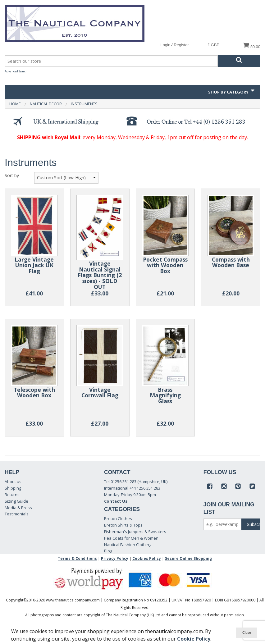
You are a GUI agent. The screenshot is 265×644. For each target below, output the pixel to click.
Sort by (12, 175)
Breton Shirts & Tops (123, 525)
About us (13, 482)
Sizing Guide (16, 501)
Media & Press (18, 508)
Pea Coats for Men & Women (131, 538)
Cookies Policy (147, 558)
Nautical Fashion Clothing (128, 545)
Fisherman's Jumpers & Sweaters (135, 532)
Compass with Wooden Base (231, 262)
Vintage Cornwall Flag (100, 393)
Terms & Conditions (77, 558)
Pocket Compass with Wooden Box (165, 265)
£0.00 (252, 46)
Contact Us (116, 501)
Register (181, 45)
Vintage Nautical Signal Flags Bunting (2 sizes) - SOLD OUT (100, 275)
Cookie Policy (194, 639)
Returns (12, 495)
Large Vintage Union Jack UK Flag (34, 265)
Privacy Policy (115, 558)
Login (165, 45)
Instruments (84, 104)
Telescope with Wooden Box (34, 393)
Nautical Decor (46, 104)
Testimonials (17, 514)
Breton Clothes (118, 518)
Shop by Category (232, 91)
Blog (108, 551)
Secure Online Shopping (188, 558)
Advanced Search (16, 71)
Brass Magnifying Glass (165, 395)
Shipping (13, 488)
